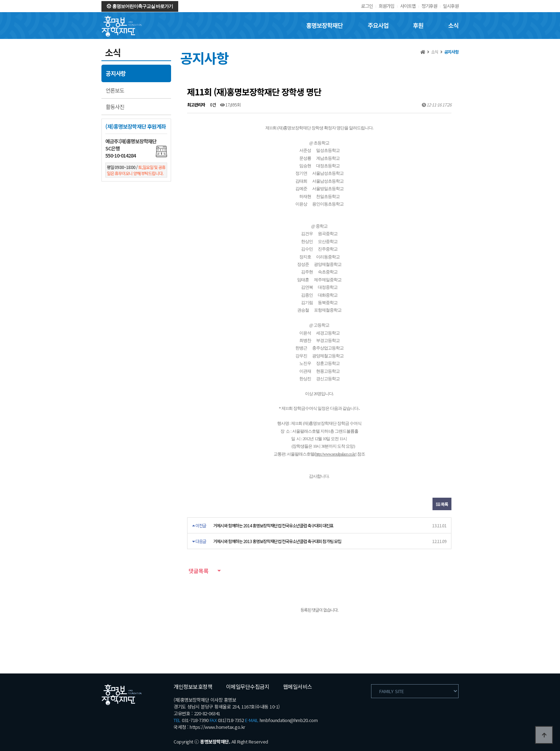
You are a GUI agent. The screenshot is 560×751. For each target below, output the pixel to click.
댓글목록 (198, 571)
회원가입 (386, 6)
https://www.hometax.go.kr (217, 727)
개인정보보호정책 (193, 687)
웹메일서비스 (298, 687)
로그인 (367, 6)
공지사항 (116, 73)
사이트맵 (408, 6)
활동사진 (115, 107)
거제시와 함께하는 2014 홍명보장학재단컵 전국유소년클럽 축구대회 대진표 (273, 525)
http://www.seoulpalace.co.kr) (336, 454)
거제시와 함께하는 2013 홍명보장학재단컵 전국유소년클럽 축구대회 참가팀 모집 (277, 541)
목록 (442, 504)
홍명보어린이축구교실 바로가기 (140, 6)
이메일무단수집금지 (248, 687)
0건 (212, 105)
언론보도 (115, 90)
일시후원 (451, 6)
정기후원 (429, 6)
